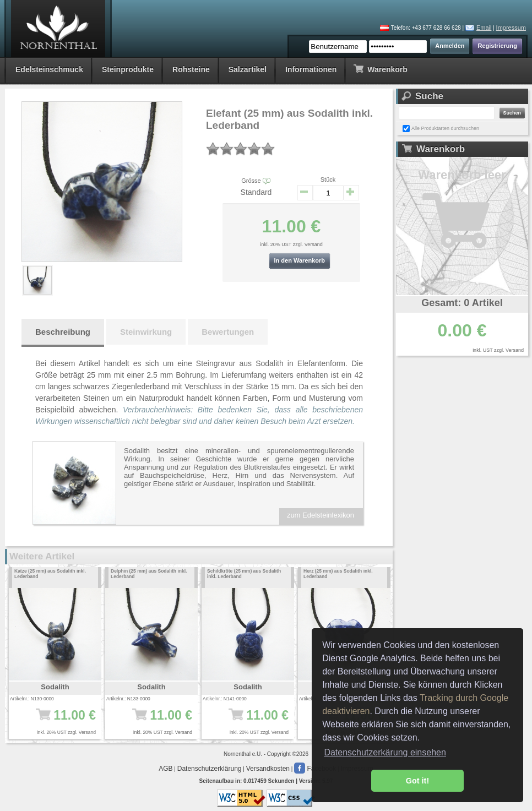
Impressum (511, 28)
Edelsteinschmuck (49, 69)
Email (484, 28)
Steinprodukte (128, 69)
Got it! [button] (417, 781)
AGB (165, 769)
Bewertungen (228, 332)
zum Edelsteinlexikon (321, 515)
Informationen (311, 69)
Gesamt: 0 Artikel (462, 303)
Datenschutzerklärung (210, 769)
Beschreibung (63, 332)
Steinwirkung (146, 332)
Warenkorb (380, 69)
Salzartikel (248, 69)
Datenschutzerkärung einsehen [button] (385, 752)
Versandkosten (268, 769)
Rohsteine (191, 69)
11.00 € (59, 721)
